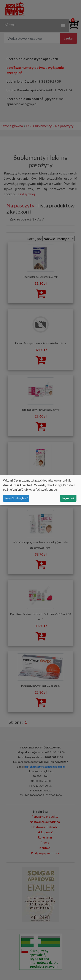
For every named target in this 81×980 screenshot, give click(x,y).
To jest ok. (68, 498)
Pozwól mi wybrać (16, 498)
